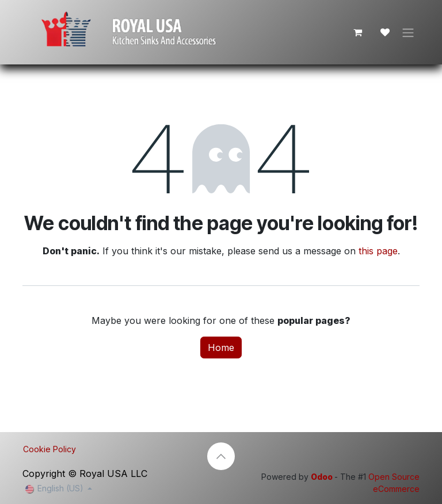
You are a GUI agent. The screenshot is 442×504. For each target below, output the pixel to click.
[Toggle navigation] (408, 32)
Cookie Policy (49, 449)
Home (221, 348)
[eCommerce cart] (357, 32)
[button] (221, 456)
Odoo (323, 477)
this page (378, 251)
